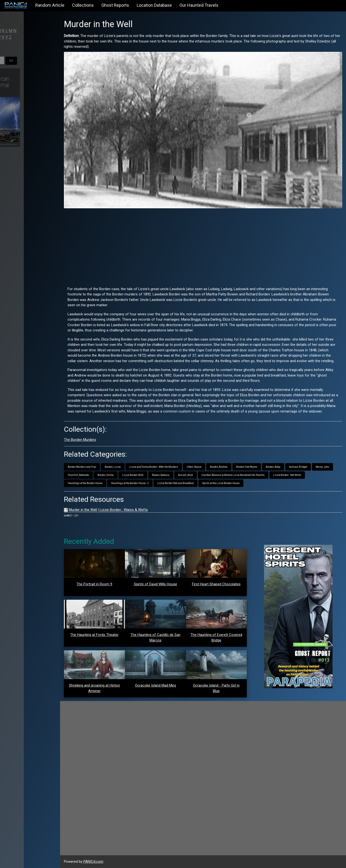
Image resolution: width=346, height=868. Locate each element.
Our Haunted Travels (199, 5)
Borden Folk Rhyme (247, 467)
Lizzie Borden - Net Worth (287, 475)
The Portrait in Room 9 (94, 584)
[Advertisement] (203, 245)
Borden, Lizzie (113, 467)
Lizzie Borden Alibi (133, 475)
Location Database (154, 5)
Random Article (50, 5)
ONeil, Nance (194, 467)
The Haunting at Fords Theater (94, 635)
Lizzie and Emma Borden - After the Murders (154, 467)
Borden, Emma (106, 475)
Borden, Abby (273, 467)
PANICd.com (93, 862)
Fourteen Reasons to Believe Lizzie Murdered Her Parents (233, 475)
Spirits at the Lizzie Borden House (221, 483)
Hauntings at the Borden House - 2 (130, 483)
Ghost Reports (115, 5)
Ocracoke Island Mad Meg (155, 685)
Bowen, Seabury (161, 475)
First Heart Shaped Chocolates (216, 584)
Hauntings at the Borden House (85, 483)
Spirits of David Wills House (155, 584)
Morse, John (322, 467)
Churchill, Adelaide (78, 475)
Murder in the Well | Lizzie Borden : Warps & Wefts (108, 510)
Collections (83, 5)
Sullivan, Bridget (298, 467)
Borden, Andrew (219, 467)
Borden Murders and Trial (82, 467)
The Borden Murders (80, 440)
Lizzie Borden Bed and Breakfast (176, 483)
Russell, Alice (185, 475)
